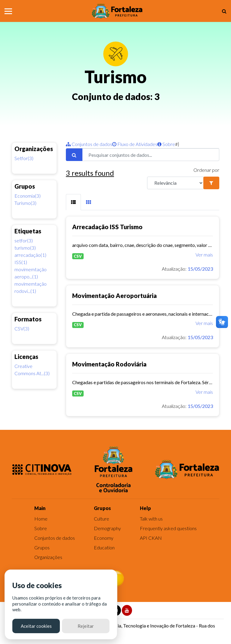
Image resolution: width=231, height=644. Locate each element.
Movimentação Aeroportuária (114, 296)
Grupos (42, 547)
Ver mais (204, 255)
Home (41, 519)
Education (104, 547)
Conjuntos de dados (89, 144)
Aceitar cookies (36, 626)
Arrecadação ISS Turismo (107, 227)
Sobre (166, 144)
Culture (102, 519)
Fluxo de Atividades (135, 144)
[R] (175, 183)
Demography (107, 528)
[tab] (73, 202)
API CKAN (151, 538)
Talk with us (151, 519)
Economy (104, 538)
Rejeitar (86, 626)
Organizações (48, 557)
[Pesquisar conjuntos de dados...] (151, 155)
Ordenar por (206, 170)
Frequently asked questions (168, 528)
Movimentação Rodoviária (109, 364)
